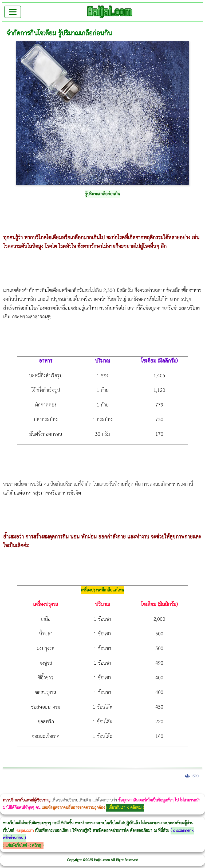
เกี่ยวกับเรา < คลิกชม (125, 808)
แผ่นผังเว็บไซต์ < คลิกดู (23, 846)
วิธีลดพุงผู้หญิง (95, 790)
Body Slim (77, 790)
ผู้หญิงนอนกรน (27, 790)
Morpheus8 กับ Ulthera (82, 790)
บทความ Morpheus (158, 790)
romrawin (164, 790)
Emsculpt (150, 790)
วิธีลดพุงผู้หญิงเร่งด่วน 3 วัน (76, 790)
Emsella (144, 790)
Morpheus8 (73, 790)
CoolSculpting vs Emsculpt (98, 790)
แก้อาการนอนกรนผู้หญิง (54, 790)
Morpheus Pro (140, 790)
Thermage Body (134, 790)
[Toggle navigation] (13, 12)
